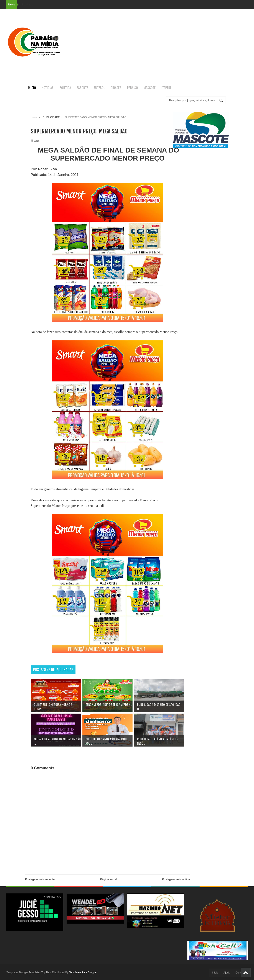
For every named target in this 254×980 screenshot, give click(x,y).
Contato (240, 973)
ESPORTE (82, 87)
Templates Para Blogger (83, 972)
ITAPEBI (166, 87)
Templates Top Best (40, 972)
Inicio (32, 87)
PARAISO (132, 87)
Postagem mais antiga (176, 879)
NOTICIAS (48, 87)
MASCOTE (150, 87)
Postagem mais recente (40, 879)
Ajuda (227, 973)
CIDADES (116, 87)
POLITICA (65, 87)
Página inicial (108, 879)
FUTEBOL (99, 87)
